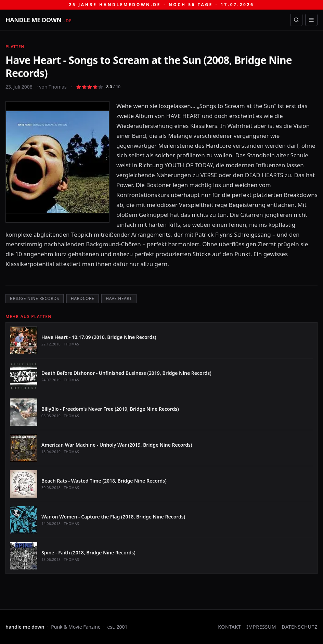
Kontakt (229, 627)
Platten (15, 47)
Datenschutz (300, 627)
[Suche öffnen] (296, 20)
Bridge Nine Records (35, 298)
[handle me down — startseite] (39, 20)
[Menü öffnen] (311, 20)
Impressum (261, 627)
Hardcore (82, 298)
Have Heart (119, 298)
